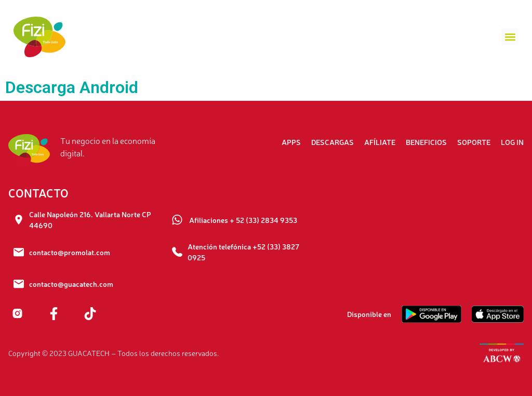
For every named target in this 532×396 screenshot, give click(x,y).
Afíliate (380, 142)
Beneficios (426, 142)
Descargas (332, 142)
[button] (510, 37)
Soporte (474, 142)
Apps (291, 142)
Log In (512, 142)
